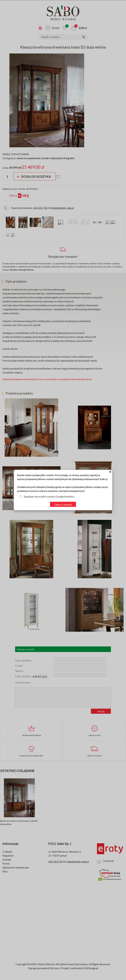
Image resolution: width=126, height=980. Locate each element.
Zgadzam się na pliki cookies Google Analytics (49, 496)
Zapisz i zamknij (63, 504)
